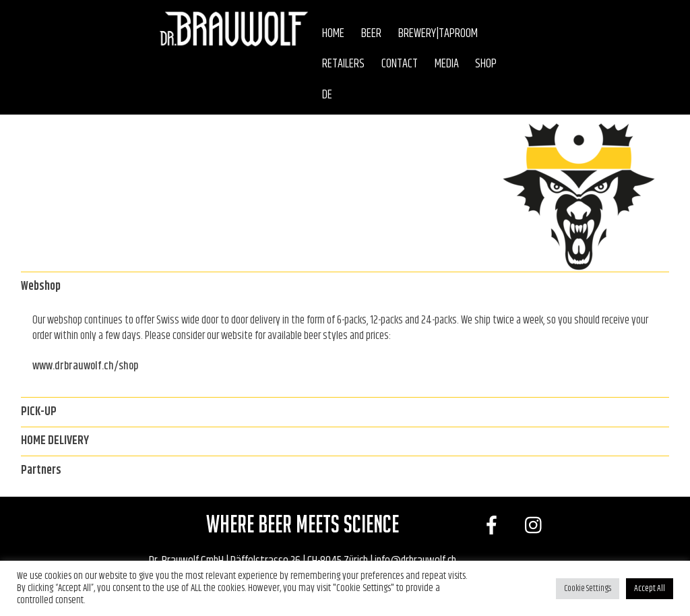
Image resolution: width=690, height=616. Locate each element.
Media (447, 64)
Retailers (343, 64)
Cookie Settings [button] (588, 588)
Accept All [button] (650, 588)
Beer (371, 34)
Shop (486, 64)
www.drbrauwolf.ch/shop (85, 366)
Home (333, 34)
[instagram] (537, 527)
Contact (400, 64)
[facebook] (494, 527)
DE (327, 95)
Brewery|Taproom (438, 34)
